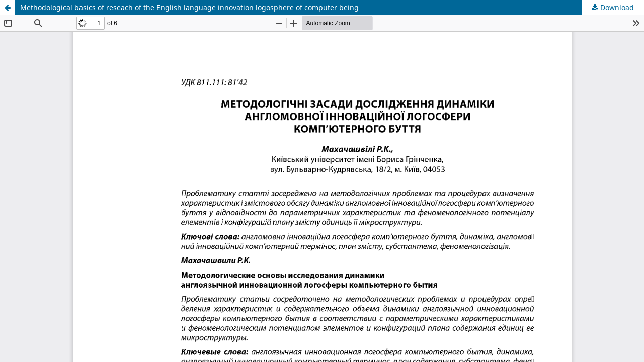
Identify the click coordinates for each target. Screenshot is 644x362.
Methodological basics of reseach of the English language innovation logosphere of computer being (189, 7)
